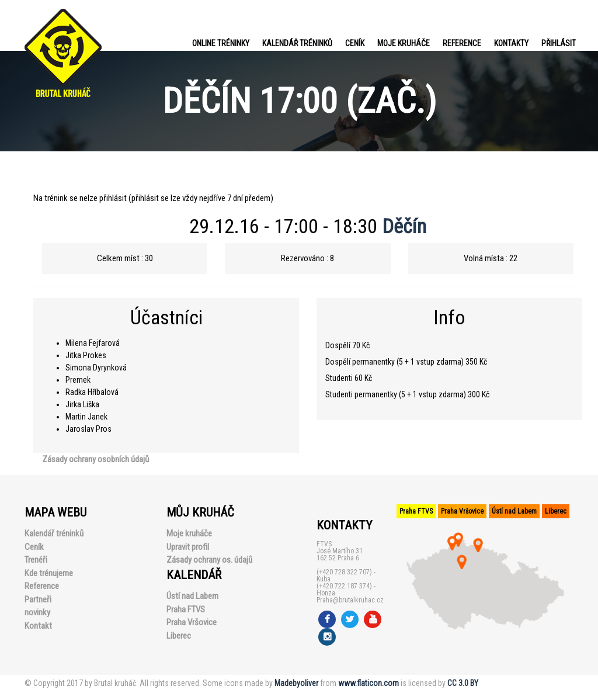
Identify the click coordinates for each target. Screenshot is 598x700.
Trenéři (36, 560)
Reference (462, 43)
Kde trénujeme (49, 573)
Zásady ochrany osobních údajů (95, 459)
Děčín (404, 226)
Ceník (355, 43)
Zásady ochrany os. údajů (209, 560)
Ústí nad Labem (192, 596)
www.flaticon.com (368, 683)
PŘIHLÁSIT (559, 43)
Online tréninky (221, 43)
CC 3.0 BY (463, 683)
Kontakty (511, 43)
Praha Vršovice (192, 622)
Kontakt (38, 626)
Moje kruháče (404, 43)
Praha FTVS (186, 609)
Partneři (38, 599)
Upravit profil (188, 547)
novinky (37, 612)
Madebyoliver (296, 683)
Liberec (179, 636)
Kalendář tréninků (297, 43)
